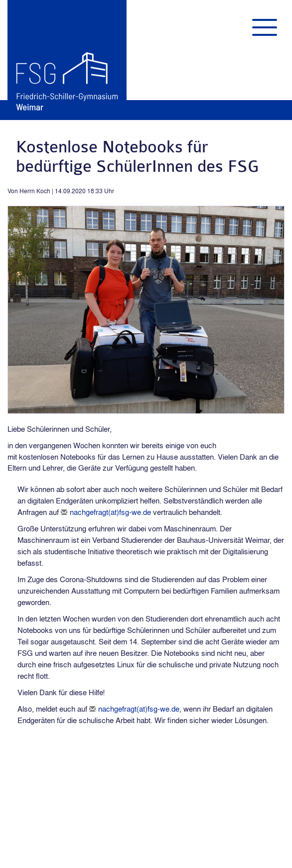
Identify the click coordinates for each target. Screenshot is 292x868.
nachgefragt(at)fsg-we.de (110, 512)
